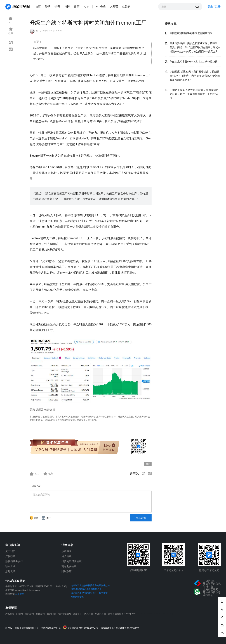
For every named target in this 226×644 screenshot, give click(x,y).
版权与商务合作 (14, 561)
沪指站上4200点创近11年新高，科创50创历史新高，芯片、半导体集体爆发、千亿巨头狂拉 (195, 94)
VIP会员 (101, 7)
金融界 (118, 614)
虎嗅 (110, 614)
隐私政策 (67, 571)
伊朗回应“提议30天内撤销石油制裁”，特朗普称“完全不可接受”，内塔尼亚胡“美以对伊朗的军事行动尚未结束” (195, 76)
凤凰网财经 (100, 614)
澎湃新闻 (29, 614)
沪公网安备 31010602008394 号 (82, 627)
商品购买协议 (69, 566)
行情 (67, 7)
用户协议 (67, 556)
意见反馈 (10, 571)
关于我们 (10, 551)
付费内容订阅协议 (72, 561)
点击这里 (20, 594)
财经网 (20, 614)
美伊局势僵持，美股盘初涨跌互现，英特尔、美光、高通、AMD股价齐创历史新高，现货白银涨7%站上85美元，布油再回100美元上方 (195, 47)
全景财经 (51, 614)
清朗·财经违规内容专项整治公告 (86, 589)
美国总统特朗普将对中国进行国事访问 (191, 33)
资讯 (48, 7)
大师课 (114, 7)
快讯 (57, 7)
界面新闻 (40, 614)
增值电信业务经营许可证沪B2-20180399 (120, 628)
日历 (77, 7)
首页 (38, 7)
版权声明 (67, 551)
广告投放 (10, 556)
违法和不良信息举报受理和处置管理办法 (90, 586)
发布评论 (141, 518)
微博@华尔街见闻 (209, 570)
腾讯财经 (10, 614)
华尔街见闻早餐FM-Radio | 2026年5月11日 (194, 62)
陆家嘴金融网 (64, 614)
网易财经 (88, 614)
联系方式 (10, 566)
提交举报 (103, 593)
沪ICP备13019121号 (52, 628)
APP (86, 7)
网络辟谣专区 (77, 597)
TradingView (130, 614)
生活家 (126, 7)
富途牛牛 (77, 614)
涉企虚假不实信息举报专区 (84, 593)
